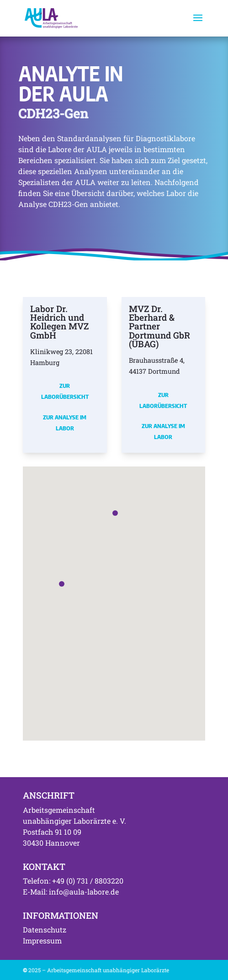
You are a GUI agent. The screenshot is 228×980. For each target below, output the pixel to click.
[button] (62, 584)
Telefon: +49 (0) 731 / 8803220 (73, 881)
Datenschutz (45, 930)
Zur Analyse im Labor (65, 423)
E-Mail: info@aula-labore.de (71, 892)
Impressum (42, 940)
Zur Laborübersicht (65, 391)
